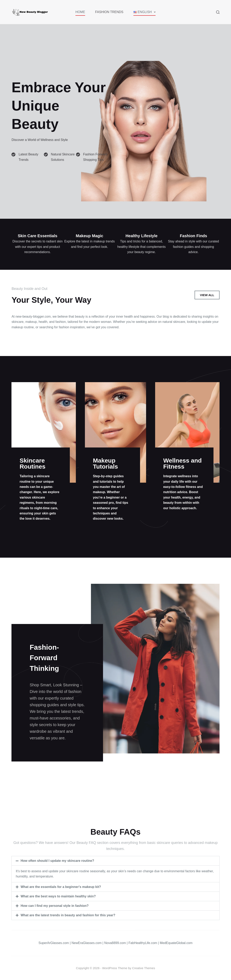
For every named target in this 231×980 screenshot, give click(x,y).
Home (80, 12)
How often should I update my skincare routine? (57, 861)
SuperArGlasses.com (54, 943)
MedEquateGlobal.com (176, 943)
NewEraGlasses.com (87, 943)
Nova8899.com (115, 943)
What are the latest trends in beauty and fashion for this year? (68, 915)
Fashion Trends (109, 12)
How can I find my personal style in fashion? (55, 906)
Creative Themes (144, 968)
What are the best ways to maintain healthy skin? (58, 896)
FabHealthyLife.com (143, 943)
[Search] (218, 12)
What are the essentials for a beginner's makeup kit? (61, 887)
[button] (115, 861)
